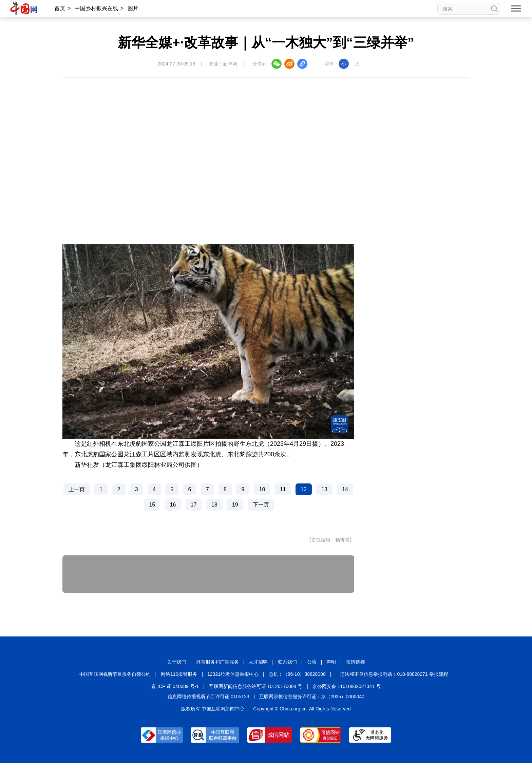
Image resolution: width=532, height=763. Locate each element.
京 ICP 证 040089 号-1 (175, 686)
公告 (312, 662)
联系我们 (287, 662)
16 (173, 505)
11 (283, 489)
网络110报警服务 (179, 674)
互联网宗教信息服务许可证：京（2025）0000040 (312, 697)
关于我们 (176, 662)
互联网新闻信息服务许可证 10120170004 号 (256, 686)
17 (194, 505)
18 (214, 505)
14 (345, 489)
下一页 (261, 505)
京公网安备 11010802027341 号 (347, 686)
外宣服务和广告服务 (217, 662)
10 (262, 489)
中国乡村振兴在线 (96, 8)
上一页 (77, 489)
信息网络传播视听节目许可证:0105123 (208, 697)
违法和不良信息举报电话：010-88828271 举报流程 (394, 674)
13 (324, 489)
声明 (331, 662)
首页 (60, 8)
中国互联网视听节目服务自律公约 (115, 674)
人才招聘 (258, 662)
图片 (133, 8)
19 (235, 505)
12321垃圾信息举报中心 (233, 674)
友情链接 (356, 662)
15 (152, 505)
